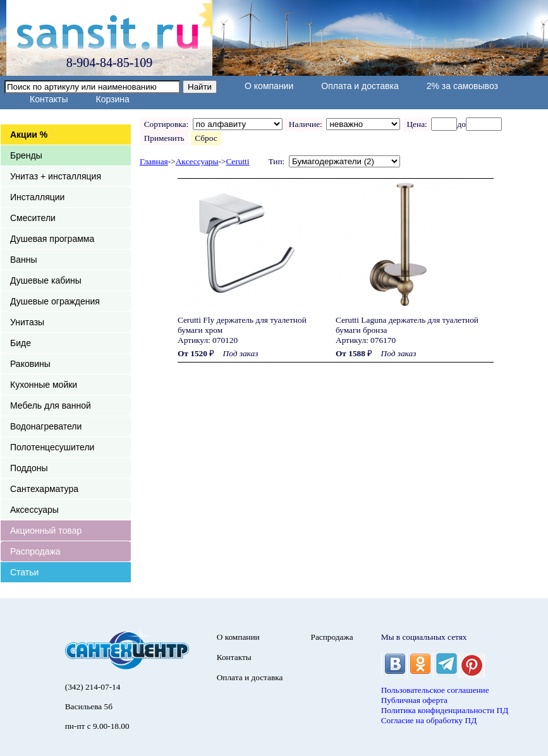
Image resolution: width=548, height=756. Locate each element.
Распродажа (35, 551)
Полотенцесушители (52, 447)
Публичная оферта (414, 700)
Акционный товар (46, 531)
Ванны (24, 260)
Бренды (26, 155)
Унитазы (27, 322)
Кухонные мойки (44, 385)
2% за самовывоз (462, 86)
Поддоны (29, 468)
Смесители (33, 218)
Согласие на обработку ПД (429, 720)
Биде (21, 343)
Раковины (30, 364)
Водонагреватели (46, 426)
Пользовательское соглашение (435, 690)
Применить (164, 138)
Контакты (49, 99)
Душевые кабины (46, 280)
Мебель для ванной (51, 405)
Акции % (29, 135)
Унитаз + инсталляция (56, 176)
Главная (154, 161)
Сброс (206, 138)
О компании (269, 86)
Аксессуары (34, 510)
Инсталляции (37, 197)
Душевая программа (52, 239)
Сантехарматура (44, 489)
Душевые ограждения (55, 301)
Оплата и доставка (360, 86)
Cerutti (237, 161)
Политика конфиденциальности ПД (445, 710)
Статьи (24, 572)
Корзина (112, 99)
